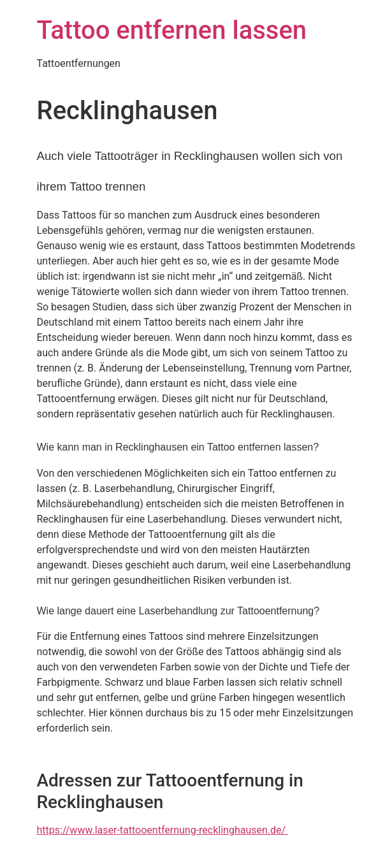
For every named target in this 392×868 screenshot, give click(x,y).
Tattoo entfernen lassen (172, 30)
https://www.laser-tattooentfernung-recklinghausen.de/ (163, 830)
